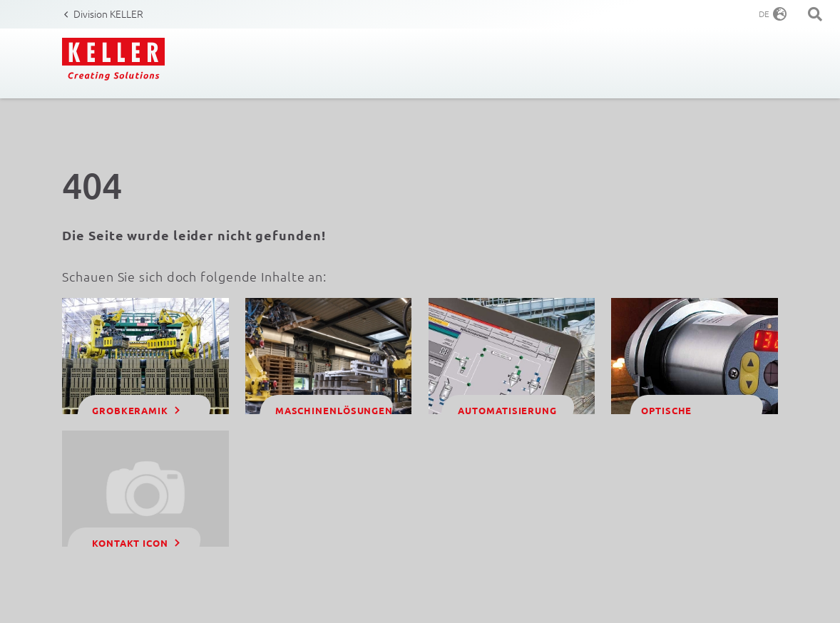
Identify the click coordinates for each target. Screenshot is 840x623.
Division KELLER (108, 14)
